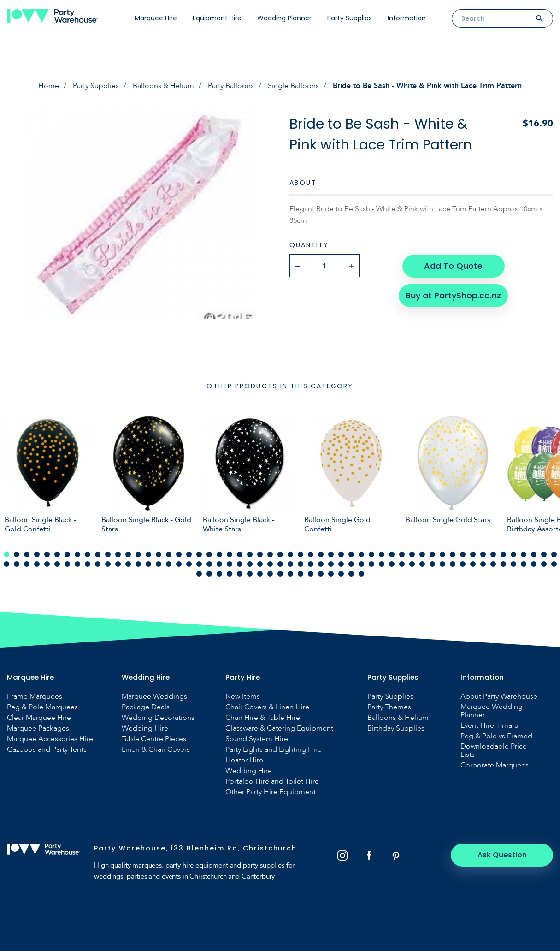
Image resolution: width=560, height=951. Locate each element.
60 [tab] (47, 564)
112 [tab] (209, 574)
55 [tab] (554, 554)
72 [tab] (169, 564)
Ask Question (503, 855)
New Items (243, 696)
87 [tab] (321, 564)
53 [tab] (534, 554)
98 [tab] (432, 564)
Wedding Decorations (158, 718)
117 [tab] (260, 574)
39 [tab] (392, 554)
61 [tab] (57, 564)
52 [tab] (524, 554)
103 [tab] (483, 564)
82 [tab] (270, 564)
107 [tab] (524, 564)
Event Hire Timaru (489, 725)
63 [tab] (77, 564)
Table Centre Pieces (154, 739)
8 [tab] (77, 554)
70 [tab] (148, 564)
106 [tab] (513, 564)
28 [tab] (280, 554)
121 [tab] (301, 574)
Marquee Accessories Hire (50, 739)
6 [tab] (57, 554)
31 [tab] (311, 554)
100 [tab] (453, 564)
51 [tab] (513, 554)
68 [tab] (128, 564)
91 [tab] (361, 564)
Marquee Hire (156, 18)
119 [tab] (280, 574)
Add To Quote (453, 265)
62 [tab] (67, 564)
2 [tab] (17, 554)
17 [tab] (169, 554)
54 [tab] (544, 554)
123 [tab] (321, 574)
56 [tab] (6, 564)
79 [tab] (240, 564)
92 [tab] (371, 564)
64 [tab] (88, 564)
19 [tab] (189, 554)
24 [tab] (240, 554)
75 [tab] (199, 564)
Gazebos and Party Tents (47, 749)
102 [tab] (473, 564)
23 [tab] (230, 554)
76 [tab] (209, 564)
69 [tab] (138, 564)
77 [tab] (219, 564)
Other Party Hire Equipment (271, 792)
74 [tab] (189, 564)
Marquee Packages (38, 728)
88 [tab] (331, 564)
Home (49, 86)
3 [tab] (27, 554)
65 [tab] (98, 564)
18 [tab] (179, 554)
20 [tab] (199, 554)
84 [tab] (290, 564)
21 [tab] (209, 554)
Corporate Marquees (495, 765)
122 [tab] (311, 574)
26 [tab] (260, 554)
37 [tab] (371, 554)
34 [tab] (341, 554)
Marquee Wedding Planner (492, 711)
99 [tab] (442, 564)
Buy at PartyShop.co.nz (453, 295)
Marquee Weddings (154, 696)
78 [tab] (230, 564)
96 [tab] (412, 564)
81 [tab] (260, 564)
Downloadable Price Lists (494, 750)
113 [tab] (219, 574)
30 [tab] (301, 554)
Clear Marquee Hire (39, 718)
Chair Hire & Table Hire (263, 718)
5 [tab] (47, 554)
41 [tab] (412, 554)
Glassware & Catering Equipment (279, 728)
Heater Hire (244, 760)
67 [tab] (118, 564)
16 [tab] (159, 554)
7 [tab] (67, 554)
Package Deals (146, 707)
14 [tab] (138, 554)
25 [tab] (250, 554)
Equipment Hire (217, 18)
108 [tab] (534, 564)
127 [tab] (361, 574)
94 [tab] (392, 564)
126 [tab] (351, 574)
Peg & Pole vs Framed (496, 736)
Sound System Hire (257, 739)
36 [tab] (361, 554)
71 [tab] (159, 564)
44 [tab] (442, 554)
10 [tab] (98, 554)
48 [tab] (483, 554)
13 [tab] (128, 554)
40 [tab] (402, 554)
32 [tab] (321, 554)
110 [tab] (554, 564)
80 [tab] (250, 564)
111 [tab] (199, 574)
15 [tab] (148, 554)
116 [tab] (250, 574)
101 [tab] (463, 564)
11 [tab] (108, 554)
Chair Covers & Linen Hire (267, 707)
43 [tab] (432, 554)
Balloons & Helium (163, 86)
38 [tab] (382, 554)
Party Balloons (231, 86)
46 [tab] (463, 554)
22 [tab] (219, 554)
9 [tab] (88, 554)
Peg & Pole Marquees (42, 707)
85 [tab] (301, 564)
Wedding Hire (145, 728)
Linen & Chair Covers (156, 749)
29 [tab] (290, 554)
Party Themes (389, 707)
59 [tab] (37, 564)
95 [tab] (402, 564)
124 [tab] (331, 574)
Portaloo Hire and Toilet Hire (272, 781)
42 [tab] (422, 554)
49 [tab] (493, 554)
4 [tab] (37, 554)
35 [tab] (351, 554)
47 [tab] (473, 554)
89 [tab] (341, 564)
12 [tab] (118, 554)
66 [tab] (108, 564)
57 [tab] (17, 564)
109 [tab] (544, 564)
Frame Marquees (35, 696)
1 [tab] (6, 554)
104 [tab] (493, 564)
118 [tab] (270, 574)
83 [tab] (280, 564)
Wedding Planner (284, 18)
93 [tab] (382, 564)
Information (407, 18)
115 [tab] (240, 574)
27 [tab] (270, 554)
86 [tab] (311, 564)
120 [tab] (290, 574)
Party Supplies (350, 18)
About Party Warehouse (499, 696)
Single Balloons (293, 86)
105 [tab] (503, 564)
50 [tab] (503, 554)
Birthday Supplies (396, 728)
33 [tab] (331, 554)
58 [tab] (27, 564)
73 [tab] (179, 564)
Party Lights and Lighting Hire (274, 749)
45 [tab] (453, 554)
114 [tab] (230, 574)
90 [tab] (351, 564)
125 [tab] (341, 574)
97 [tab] (422, 564)
